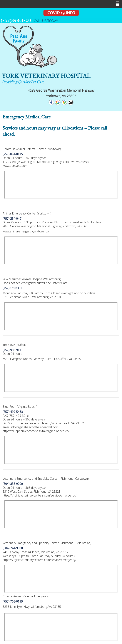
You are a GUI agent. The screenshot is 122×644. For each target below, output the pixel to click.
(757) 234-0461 (13, 219)
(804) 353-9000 (13, 484)
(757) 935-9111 (13, 350)
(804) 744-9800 (13, 548)
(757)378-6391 (12, 288)
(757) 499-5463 (13, 412)
